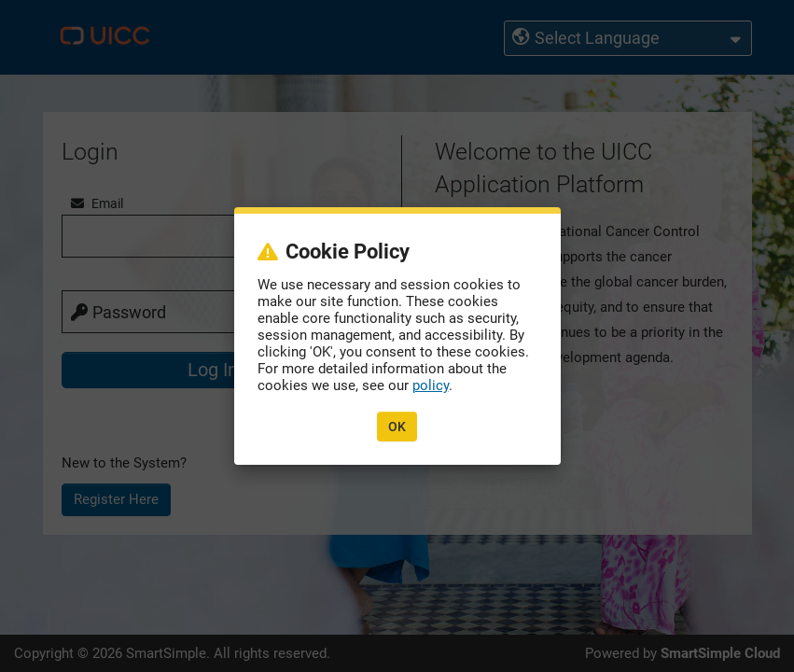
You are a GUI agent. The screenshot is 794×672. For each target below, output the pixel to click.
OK (397, 427)
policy (431, 385)
